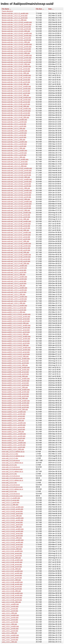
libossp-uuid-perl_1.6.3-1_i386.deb (14, 275)
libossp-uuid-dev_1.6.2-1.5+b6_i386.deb (15, 84)
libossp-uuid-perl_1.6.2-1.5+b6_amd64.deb (16, 221)
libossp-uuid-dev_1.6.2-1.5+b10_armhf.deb (16, 29)
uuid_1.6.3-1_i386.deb (9, 613)
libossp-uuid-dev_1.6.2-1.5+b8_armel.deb (16, 102)
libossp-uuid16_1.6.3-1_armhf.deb (13, 418)
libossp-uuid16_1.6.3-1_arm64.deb (14, 414)
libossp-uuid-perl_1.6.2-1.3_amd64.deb (15, 159)
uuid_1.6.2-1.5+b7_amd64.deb (12, 571)
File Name (5, 9)
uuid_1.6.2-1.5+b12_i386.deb (12, 538)
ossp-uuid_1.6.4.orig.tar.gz (11, 476)
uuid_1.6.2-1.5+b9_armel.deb (12, 598)
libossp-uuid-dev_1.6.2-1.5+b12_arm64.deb (17, 47)
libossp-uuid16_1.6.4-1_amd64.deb (14, 423)
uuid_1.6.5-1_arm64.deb (10, 629)
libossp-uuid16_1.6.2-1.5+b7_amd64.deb (16, 379)
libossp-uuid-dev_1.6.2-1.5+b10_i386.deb (16, 31)
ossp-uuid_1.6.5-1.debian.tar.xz (12, 480)
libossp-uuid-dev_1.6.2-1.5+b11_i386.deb (16, 42)
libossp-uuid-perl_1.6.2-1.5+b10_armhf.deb (16, 175)
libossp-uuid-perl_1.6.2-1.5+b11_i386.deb (16, 188)
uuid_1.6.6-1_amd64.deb (10, 635)
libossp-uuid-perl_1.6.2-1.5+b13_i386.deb (16, 210)
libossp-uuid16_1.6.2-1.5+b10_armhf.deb (16, 321)
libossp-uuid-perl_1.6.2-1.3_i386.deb (14, 166)
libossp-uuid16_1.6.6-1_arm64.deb (14, 445)
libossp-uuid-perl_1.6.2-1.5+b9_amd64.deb (16, 255)
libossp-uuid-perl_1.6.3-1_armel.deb (14, 270)
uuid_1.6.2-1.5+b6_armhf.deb (12, 567)
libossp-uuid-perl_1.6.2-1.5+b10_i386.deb (16, 177)
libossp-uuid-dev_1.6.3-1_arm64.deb (14, 122)
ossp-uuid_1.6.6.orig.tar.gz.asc (12, 496)
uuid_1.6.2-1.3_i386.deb (10, 505)
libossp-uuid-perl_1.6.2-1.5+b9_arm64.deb (16, 257)
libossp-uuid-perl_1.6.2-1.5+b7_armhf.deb (16, 239)
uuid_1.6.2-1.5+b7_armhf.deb (12, 578)
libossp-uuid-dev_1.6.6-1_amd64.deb (14, 151)
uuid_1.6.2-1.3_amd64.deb (11, 498)
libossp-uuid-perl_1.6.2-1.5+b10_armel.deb (16, 173)
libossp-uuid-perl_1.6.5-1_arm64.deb (14, 290)
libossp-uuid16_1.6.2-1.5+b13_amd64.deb (16, 348)
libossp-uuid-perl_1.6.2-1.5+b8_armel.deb (16, 248)
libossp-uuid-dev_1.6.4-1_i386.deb (14, 140)
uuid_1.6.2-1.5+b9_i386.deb (11, 602)
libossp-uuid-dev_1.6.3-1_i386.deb (14, 129)
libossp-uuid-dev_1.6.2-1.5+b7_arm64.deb (16, 89)
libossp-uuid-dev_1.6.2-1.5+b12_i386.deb (16, 53)
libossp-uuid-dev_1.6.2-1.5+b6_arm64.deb (16, 78)
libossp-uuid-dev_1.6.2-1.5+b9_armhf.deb (16, 115)
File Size (39, 9)
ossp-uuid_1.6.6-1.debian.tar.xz (12, 489)
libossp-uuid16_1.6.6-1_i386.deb (13, 449)
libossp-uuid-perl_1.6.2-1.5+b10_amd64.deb (17, 168)
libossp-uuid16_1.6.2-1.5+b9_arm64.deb (16, 403)
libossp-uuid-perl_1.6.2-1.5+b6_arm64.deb (16, 224)
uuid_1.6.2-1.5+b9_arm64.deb (12, 595)
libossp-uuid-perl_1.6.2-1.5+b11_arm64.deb (17, 182)
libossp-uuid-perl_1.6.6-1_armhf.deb (14, 301)
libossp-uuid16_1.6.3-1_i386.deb (13, 421)
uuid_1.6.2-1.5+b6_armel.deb (12, 564)
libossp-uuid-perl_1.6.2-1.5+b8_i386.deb (15, 252)
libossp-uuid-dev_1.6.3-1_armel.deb (14, 124)
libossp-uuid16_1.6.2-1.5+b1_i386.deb (15, 365)
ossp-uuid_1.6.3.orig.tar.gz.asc (12, 469)
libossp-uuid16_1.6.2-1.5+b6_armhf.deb (15, 374)
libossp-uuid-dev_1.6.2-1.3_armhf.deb (15, 18)
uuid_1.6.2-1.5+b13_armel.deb (12, 545)
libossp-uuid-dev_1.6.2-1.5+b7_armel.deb (16, 91)
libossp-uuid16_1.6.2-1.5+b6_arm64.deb (16, 370)
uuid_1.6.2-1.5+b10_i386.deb (12, 516)
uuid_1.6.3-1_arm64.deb (10, 606)
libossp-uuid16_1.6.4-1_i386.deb (13, 432)
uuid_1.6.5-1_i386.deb (9, 633)
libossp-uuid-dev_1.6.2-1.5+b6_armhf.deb (16, 82)
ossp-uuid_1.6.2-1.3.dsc (10, 454)
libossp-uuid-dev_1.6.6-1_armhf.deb (14, 155)
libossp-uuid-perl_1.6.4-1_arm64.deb (14, 279)
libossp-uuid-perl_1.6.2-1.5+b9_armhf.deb (16, 261)
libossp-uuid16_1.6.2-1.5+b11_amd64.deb (16, 325)
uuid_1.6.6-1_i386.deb (9, 642)
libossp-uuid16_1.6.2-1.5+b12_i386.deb (15, 345)
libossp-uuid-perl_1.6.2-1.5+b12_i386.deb (16, 199)
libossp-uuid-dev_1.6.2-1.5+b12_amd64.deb (17, 44)
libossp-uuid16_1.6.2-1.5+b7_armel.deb (15, 383)
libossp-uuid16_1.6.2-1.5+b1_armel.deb (15, 361)
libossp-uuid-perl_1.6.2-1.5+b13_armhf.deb (16, 208)
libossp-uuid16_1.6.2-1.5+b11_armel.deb (16, 330)
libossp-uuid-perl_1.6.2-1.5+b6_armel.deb (16, 226)
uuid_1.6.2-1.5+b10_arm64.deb (12, 509)
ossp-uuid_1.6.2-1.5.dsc (10, 458)
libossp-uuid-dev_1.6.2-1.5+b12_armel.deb (16, 49)
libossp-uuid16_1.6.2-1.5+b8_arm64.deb (16, 392)
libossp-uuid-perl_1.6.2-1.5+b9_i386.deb (15, 263)
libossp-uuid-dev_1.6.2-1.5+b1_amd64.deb (16, 66)
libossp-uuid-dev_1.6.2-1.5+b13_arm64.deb (17, 58)
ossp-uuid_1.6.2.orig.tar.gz (11, 460)
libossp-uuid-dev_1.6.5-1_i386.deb (14, 148)
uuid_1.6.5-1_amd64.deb (10, 626)
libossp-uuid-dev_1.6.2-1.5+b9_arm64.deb (16, 111)
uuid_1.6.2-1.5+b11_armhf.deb (12, 525)
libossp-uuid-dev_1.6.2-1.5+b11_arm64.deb (17, 36)
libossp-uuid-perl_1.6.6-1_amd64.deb (14, 297)
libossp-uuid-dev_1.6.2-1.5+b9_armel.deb (16, 113)
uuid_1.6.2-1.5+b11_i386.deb (12, 527)
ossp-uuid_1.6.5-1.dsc (9, 483)
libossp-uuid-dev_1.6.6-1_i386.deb (14, 157)
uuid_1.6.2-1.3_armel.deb (10, 500)
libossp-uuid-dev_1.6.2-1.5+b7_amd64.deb (16, 86)
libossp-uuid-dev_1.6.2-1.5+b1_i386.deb (15, 73)
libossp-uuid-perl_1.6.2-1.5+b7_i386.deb (15, 241)
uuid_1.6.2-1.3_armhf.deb (11, 502)
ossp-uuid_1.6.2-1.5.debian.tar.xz (13, 456)
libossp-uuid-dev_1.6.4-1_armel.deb (14, 135)
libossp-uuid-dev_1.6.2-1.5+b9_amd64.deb (16, 109)
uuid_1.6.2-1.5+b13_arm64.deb (12, 542)
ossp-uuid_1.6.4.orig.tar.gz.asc (12, 478)
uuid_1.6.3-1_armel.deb (10, 609)
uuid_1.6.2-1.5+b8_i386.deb (11, 591)
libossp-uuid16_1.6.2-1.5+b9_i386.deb (15, 409)
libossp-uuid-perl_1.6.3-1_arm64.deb (14, 268)
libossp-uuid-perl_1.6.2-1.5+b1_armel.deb (16, 215)
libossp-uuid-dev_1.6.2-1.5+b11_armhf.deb (16, 40)
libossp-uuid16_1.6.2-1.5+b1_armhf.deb (15, 363)
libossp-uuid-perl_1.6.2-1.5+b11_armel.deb (16, 184)
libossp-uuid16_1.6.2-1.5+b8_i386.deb (15, 398)
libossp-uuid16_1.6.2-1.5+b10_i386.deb (15, 323)
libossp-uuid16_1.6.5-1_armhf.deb (13, 438)
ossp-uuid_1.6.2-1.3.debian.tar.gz (13, 452)
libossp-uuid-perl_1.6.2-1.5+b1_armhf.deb (16, 217)
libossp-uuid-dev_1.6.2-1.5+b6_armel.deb (16, 80)
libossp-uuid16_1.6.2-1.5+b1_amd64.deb (16, 359)
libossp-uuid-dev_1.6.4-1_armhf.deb (14, 137)
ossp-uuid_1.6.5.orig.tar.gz (11, 485)
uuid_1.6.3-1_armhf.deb (10, 611)
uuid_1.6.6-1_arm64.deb (10, 637)
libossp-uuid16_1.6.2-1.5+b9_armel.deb (15, 405)
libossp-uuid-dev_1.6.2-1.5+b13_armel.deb (16, 60)
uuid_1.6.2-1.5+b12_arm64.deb (12, 531)
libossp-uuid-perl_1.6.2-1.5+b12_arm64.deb (17, 193)
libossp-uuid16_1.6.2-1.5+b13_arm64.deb (16, 350)
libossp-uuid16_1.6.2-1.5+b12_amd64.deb (16, 336)
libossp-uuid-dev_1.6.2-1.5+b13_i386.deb (16, 64)
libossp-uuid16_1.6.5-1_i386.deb (13, 440)
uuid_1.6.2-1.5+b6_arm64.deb (12, 562)
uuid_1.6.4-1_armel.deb (10, 620)
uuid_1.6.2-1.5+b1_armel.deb (12, 553)
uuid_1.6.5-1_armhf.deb (10, 631)
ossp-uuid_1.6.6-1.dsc (9, 491)
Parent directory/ (7, 11)
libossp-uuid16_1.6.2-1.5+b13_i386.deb (15, 356)
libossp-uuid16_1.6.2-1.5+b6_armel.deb (15, 372)
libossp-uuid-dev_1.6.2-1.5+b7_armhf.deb (16, 93)
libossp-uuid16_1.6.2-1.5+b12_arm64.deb (16, 339)
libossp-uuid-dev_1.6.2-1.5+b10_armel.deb (16, 27)
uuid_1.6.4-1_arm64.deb (10, 618)
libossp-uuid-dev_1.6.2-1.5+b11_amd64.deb (17, 33)
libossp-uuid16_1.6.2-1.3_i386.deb (14, 312)
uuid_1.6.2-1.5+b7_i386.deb (11, 580)
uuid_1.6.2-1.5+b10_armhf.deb (12, 513)
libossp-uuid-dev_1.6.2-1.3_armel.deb (15, 16)
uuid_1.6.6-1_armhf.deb (10, 640)
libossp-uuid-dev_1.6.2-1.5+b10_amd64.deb (17, 22)
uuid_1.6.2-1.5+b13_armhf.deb (12, 547)
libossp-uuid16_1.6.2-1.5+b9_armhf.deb (15, 407)
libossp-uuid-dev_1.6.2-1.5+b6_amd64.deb (16, 75)
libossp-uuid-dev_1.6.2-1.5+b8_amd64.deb (16, 97)
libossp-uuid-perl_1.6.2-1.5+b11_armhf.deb (16, 186)
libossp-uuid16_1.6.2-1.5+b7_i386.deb (15, 387)
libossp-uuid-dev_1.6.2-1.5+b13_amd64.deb (17, 55)
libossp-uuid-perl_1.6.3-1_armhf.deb (14, 272)
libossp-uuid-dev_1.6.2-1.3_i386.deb (14, 20)
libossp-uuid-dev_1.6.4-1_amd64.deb (14, 131)
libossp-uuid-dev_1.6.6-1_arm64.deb (14, 153)
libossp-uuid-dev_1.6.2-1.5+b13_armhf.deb (16, 62)
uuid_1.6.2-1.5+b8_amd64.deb (12, 582)
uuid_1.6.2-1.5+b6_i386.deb (11, 569)
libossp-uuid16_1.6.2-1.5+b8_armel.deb (15, 394)
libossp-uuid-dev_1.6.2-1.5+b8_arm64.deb (16, 100)
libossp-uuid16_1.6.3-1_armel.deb (13, 416)
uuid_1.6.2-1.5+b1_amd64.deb (12, 551)
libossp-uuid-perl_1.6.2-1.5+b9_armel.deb (16, 259)
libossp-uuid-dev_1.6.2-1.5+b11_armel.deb (16, 38)
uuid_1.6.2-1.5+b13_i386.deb (12, 549)
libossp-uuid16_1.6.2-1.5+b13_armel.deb (16, 352)
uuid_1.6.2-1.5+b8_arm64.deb (12, 584)
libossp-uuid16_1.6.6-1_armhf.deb (13, 447)
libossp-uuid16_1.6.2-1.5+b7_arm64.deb (16, 381)
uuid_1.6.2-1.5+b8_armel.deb (12, 586)
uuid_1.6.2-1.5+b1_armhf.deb (12, 556)
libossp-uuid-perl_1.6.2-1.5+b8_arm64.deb (16, 246)
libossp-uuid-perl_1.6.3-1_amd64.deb (14, 266)
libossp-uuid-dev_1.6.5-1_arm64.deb (14, 144)
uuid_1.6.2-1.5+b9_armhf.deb (12, 600)
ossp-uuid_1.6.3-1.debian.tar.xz (12, 463)
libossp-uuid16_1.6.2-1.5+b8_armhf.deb (15, 396)
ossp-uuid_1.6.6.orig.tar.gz (11, 494)
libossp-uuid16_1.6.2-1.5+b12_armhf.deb (16, 343)
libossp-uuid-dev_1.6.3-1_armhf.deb (14, 126)
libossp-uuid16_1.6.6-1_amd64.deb (14, 443)
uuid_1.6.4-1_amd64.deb (10, 615)
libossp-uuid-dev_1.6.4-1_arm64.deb (14, 133)
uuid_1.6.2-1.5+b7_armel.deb (12, 575)
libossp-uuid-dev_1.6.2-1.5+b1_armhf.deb (16, 71)
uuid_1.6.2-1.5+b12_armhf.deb (12, 536)
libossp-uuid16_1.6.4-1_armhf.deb (13, 429)
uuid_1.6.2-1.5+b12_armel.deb (12, 533)
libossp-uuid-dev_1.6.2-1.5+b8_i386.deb (15, 106)
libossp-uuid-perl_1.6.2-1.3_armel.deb (15, 162)
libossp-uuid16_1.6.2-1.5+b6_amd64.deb (16, 367)
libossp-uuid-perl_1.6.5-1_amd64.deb (14, 288)
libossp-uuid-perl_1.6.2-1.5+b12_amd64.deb (17, 190)
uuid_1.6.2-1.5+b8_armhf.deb (12, 589)
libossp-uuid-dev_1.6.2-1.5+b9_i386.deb (15, 117)
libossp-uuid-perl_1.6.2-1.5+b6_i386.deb (15, 230)
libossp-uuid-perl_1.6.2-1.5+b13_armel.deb (16, 206)
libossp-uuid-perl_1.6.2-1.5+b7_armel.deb (16, 237)
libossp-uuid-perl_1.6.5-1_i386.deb (14, 294)
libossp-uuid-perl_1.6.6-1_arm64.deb (14, 299)
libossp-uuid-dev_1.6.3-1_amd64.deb (14, 120)
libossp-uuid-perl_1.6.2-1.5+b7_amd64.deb (16, 232)
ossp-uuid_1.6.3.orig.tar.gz (11, 467)
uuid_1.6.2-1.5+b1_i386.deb (11, 558)
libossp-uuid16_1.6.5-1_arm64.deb (14, 436)
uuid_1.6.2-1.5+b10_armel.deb (12, 511)
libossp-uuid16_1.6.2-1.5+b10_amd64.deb (16, 314)
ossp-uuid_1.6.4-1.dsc (9, 474)
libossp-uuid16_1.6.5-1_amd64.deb (14, 434)
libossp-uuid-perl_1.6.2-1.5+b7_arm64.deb (16, 235)
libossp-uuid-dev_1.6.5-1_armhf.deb (14, 146)
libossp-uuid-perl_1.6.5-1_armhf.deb (14, 292)
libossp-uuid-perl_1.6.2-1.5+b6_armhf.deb (16, 228)
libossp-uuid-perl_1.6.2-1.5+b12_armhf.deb (16, 197)
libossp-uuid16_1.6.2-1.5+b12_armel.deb (16, 341)
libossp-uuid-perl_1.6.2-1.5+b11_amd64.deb (17, 179)
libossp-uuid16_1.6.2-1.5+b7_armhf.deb (15, 385)
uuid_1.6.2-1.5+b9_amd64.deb (12, 593)
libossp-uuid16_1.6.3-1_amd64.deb (14, 412)
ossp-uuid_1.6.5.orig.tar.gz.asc (12, 487)
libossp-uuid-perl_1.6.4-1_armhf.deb (14, 283)
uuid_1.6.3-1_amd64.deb (10, 604)
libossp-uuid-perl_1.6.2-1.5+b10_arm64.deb (17, 170)
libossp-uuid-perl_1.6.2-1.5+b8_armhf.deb (16, 250)
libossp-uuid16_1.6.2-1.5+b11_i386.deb (15, 334)
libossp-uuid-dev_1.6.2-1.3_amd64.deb (15, 13)
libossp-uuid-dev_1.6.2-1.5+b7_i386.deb (15, 95)
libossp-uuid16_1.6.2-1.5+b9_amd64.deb (16, 401)
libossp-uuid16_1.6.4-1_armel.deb (13, 427)
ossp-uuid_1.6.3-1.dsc (9, 465)
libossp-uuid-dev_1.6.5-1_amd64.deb (14, 142)
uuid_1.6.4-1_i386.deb (9, 624)
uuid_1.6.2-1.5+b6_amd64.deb (12, 560)
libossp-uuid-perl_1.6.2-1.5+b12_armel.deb (16, 195)
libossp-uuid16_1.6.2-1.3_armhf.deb (14, 310)
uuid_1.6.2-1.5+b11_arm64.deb (12, 520)
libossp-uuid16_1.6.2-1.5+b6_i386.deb (15, 376)
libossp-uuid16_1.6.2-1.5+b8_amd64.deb (16, 390)
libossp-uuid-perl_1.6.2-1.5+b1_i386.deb (15, 219)
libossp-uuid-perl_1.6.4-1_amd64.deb (14, 277)
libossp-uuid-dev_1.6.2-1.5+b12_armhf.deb (16, 51)
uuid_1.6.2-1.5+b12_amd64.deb (13, 529)
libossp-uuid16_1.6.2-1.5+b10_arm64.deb (16, 317)
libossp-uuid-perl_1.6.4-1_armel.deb (14, 281)
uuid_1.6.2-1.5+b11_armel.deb (12, 522)
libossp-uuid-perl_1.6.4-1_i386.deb (14, 286)
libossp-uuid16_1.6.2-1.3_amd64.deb (14, 306)
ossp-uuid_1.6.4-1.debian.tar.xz (12, 471)
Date (50, 9)
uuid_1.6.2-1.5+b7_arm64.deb (12, 573)
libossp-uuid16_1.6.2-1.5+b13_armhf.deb (16, 354)
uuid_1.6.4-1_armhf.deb (10, 622)
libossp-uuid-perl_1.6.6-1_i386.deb (14, 303)
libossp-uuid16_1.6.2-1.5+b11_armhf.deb (16, 332)
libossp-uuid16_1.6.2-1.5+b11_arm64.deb (16, 328)
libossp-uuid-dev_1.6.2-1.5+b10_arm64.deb (17, 24)
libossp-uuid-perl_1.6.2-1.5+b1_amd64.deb (16, 213)
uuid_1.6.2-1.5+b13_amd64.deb (13, 540)
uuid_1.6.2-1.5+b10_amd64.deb (13, 507)
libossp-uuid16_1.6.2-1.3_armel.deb (14, 308)
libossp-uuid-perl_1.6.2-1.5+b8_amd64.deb (16, 244)
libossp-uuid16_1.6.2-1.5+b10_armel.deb (16, 319)
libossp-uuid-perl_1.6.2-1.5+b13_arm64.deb (17, 204)
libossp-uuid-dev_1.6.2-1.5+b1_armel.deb (16, 69)
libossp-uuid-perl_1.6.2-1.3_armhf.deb (15, 164)
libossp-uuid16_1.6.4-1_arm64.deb (14, 425)
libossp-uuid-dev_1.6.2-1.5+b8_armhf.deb (16, 104)
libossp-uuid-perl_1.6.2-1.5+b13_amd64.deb (17, 202)
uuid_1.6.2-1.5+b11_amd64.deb (13, 518)
